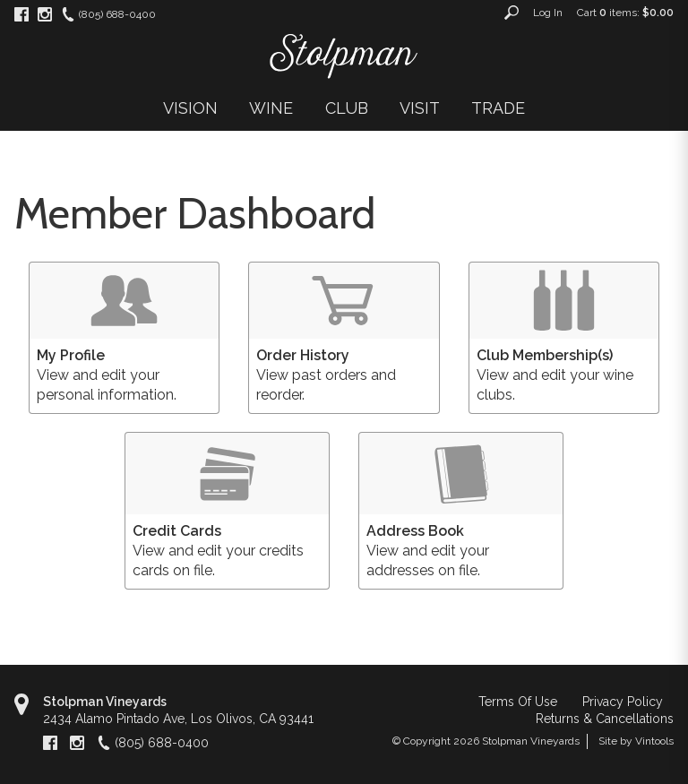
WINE (271, 108)
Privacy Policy (623, 702)
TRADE (498, 108)
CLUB (347, 108)
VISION (190, 108)
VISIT (420, 108)
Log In (548, 13)
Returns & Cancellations (605, 719)
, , (178, 719)
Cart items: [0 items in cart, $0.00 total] (625, 13)
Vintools (654, 741)
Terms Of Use (518, 702)
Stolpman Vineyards (105, 702)
